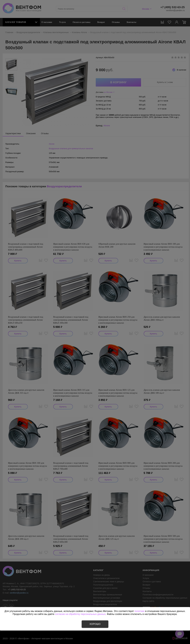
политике (140, 611)
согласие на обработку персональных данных (80, 614)
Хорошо (95, 624)
